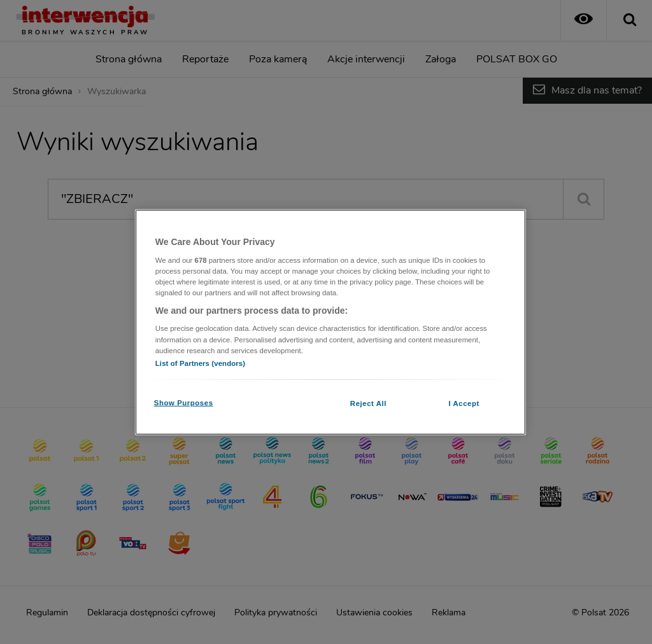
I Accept (464, 403)
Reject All (368, 403)
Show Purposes (184, 402)
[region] (330, 322)
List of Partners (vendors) (200, 363)
